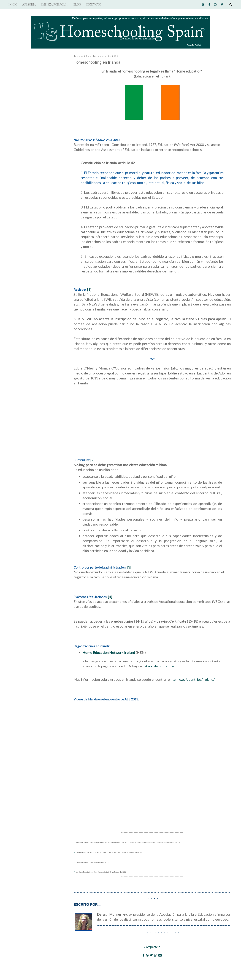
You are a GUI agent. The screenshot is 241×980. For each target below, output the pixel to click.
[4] (110, 597)
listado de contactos (159, 666)
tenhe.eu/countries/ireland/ (193, 679)
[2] (92, 460)
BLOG (77, 4)
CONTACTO (94, 4)
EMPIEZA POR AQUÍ (55, 4)
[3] (129, 567)
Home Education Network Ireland (109, 652)
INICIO (13, 4)
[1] (89, 289)
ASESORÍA (29, 4)
